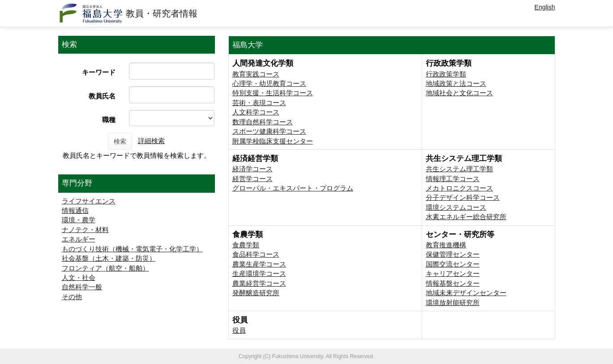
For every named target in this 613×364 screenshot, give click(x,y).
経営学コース (253, 179)
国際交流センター (453, 264)
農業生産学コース (259, 264)
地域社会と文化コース (459, 93)
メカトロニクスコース (459, 188)
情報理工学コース (453, 179)
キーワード (99, 72)
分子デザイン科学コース (463, 197)
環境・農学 (79, 220)
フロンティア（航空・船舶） (105, 268)
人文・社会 (79, 277)
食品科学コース (256, 254)
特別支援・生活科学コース (273, 93)
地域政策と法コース (456, 83)
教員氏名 (102, 96)
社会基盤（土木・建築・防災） (109, 258)
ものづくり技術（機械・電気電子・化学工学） (132, 249)
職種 (109, 120)
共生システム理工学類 (459, 169)
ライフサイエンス (89, 201)
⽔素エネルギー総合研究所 (466, 217)
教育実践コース (256, 74)
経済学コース (253, 169)
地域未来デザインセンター (466, 293)
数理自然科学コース (263, 122)
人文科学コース (256, 112)
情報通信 (75, 210)
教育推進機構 (446, 245)
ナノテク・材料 (85, 230)
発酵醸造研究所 (256, 293)
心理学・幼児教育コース (269, 83)
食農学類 (246, 245)
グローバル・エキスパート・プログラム (293, 188)
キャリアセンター (453, 273)
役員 (239, 330)
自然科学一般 (82, 287)
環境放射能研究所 (453, 303)
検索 (120, 141)
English (545, 7)
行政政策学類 (446, 74)
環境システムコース (456, 207)
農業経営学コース (259, 283)
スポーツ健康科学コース (269, 131)
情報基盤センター (453, 283)
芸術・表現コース (259, 103)
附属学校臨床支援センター (273, 141)
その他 (72, 297)
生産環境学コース (259, 273)
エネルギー (79, 239)
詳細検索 (151, 141)
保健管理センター (453, 254)
